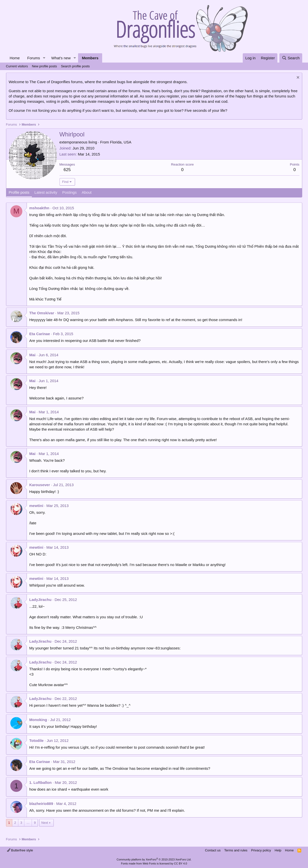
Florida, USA (121, 142)
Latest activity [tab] (46, 192)
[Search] (291, 58)
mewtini (36, 506)
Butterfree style (20, 850)
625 (67, 170)
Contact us (213, 850)
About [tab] (86, 192)
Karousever (40, 485)
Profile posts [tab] (19, 192)
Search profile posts (75, 66)
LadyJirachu (40, 600)
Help (278, 850)
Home (15, 58)
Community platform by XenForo (154, 859)
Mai (33, 355)
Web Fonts (149, 863)
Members (90, 58)
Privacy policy (261, 850)
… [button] (28, 823)
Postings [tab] (70, 192)
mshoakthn (39, 208)
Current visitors (17, 66)
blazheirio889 (41, 804)
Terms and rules (236, 850)
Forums (34, 58)
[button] (44, 58)
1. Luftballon (41, 782)
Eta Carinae (40, 334)
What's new (61, 58)
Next (45, 823)
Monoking (38, 720)
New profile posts (44, 66)
